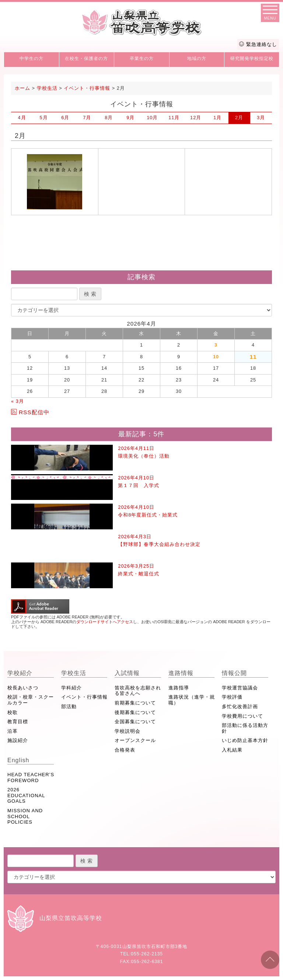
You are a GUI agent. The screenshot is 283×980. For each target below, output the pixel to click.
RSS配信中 (30, 412)
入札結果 (232, 750)
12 (196, 118)
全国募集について (135, 722)
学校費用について (242, 716)
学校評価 (232, 697)
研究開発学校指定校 (252, 58)
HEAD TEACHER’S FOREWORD (31, 777)
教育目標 (18, 722)
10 (152, 118)
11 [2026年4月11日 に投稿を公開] (253, 357)
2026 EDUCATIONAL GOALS (26, 795)
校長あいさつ (23, 688)
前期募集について (135, 703)
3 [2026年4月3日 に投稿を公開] (216, 345)
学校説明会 (127, 731)
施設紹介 (18, 740)
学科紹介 (71, 688)
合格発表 (125, 750)
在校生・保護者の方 (86, 58)
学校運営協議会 (240, 688)
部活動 (69, 706)
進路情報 (181, 673)
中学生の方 (32, 58)
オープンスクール (135, 740)
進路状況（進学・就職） (192, 700)
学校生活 (74, 673)
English (18, 760)
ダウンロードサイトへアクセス (105, 622)
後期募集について (135, 712)
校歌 (13, 712)
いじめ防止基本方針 (245, 740)
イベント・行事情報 (84, 697)
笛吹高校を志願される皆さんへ (138, 691)
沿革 (13, 731)
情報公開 (234, 673)
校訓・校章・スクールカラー (31, 700)
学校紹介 (20, 673)
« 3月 (18, 401)
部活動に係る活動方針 (245, 728)
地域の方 (197, 58)
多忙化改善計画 (240, 706)
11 (174, 118)
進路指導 (179, 688)
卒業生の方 (142, 58)
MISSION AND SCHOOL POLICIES (25, 816)
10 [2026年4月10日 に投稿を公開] (216, 357)
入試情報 (127, 673)
